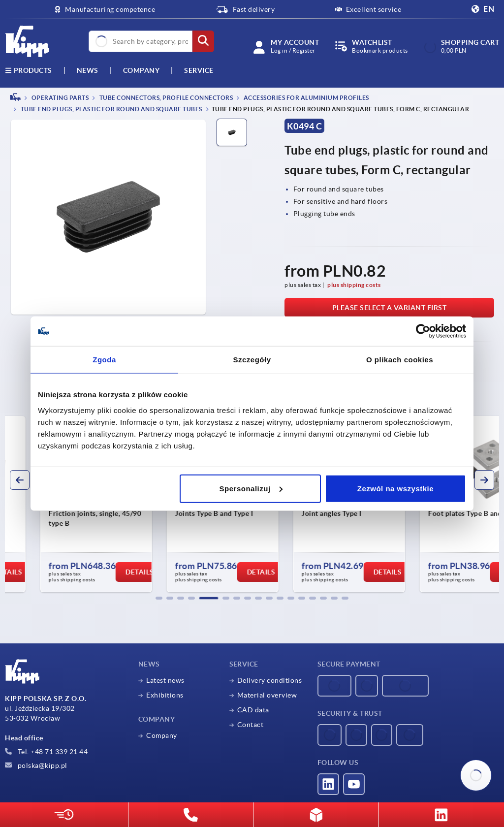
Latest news (165, 680)
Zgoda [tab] (104, 360)
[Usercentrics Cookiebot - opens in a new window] (423, 331)
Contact (251, 725)
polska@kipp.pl (36, 765)
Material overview (267, 695)
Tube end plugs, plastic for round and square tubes (111, 110)
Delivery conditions (270, 680)
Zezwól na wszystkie (395, 488)
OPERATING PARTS (59, 98)
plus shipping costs (354, 285)
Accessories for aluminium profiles (306, 98)
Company (142, 70)
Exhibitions (165, 695)
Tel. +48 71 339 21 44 (46, 752)
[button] (159, 598)
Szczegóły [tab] (252, 360)
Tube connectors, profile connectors (165, 98)
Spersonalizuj (251, 488)
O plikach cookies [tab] (400, 360)
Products (29, 70)
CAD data (253, 710)
